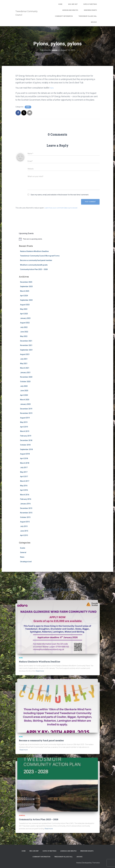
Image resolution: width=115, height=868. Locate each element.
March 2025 (25, 291)
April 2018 (24, 458)
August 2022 (25, 323)
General (23, 552)
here (52, 88)
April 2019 (24, 427)
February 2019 (26, 436)
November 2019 (26, 413)
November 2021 (26, 345)
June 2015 (24, 531)
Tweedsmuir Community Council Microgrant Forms (40, 256)
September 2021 (26, 350)
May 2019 (24, 422)
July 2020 (24, 386)
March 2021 (25, 368)
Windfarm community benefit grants (34, 265)
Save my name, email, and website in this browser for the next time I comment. (60, 195)
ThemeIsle (96, 863)
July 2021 (24, 359)
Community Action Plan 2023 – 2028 (34, 269)
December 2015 (26, 508)
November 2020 (26, 377)
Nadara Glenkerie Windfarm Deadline (34, 251)
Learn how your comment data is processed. (61, 208)
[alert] (58, 239)
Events (23, 548)
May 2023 (24, 309)
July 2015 (24, 526)
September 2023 (26, 300)
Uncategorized (26, 561)
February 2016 (26, 499)
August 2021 (25, 354)
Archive (94, 22)
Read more (40, 671)
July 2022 (24, 327)
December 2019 (26, 409)
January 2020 (25, 404)
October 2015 (25, 517)
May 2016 (24, 486)
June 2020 (24, 391)
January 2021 (25, 373)
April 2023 (24, 314)
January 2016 (25, 504)
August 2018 (25, 454)
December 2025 (26, 282)
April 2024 (24, 296)
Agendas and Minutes (70, 10)
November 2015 (26, 513)
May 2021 (24, 363)
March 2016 (25, 495)
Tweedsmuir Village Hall (88, 16)
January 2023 (25, 318)
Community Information (64, 16)
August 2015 (25, 522)
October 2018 (25, 445)
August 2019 (25, 418)
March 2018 (25, 463)
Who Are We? (73, 4)
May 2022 (24, 336)
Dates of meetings (90, 4)
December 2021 (26, 341)
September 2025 (26, 286)
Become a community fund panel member (36, 260)
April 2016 (24, 490)
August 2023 (25, 305)
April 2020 (24, 395)
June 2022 (24, 332)
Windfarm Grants (90, 10)
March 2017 (25, 481)
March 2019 (25, 431)
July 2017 (24, 467)
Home (60, 4)
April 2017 (24, 476)
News (28, 107)
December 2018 (26, 440)
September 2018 (26, 449)
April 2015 (24, 535)
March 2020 (25, 400)
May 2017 (24, 472)
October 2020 (25, 382)
